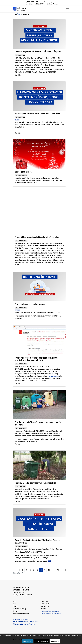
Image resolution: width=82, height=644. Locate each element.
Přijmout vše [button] (27, 641)
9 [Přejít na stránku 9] (45, 570)
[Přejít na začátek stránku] (15, 570)
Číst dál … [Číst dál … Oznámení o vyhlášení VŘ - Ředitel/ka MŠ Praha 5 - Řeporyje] (18, 75)
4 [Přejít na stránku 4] (26, 570)
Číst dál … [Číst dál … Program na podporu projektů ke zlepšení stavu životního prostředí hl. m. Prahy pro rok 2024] (18, 384)
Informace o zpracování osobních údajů (26, 622)
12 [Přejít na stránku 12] (58, 570)
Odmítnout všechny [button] (41, 641)
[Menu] (68, 9)
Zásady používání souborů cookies (24, 624)
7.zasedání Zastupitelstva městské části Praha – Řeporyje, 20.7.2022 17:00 (38, 541)
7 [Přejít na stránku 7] (37, 570)
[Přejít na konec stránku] (66, 570)
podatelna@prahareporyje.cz (46, 2)
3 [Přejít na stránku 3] (23, 570)
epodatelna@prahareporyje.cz (51, 614)
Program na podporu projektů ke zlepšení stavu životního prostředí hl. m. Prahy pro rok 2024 (37, 359)
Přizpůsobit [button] (55, 641)
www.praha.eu (54, 376)
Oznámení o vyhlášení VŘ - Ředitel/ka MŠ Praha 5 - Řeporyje (38, 52)
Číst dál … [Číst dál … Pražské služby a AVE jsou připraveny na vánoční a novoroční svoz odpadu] (18, 444)
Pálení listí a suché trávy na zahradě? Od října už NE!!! (35, 483)
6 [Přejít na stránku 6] (34, 570)
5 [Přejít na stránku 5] (30, 570)
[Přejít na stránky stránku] (19, 570)
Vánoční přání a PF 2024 (24, 172)
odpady (17, 120)
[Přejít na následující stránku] (62, 570)
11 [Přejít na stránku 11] (53, 570)
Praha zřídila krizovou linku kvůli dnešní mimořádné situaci (37, 237)
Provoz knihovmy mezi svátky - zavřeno (30, 304)
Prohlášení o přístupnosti (21, 619)
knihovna (18, 310)
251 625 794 (32, 2)
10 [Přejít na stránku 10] (49, 570)
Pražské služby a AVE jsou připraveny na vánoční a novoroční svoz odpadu (38, 423)
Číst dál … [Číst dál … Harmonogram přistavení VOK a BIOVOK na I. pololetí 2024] (18, 133)
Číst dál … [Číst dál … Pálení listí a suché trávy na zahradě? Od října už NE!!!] (18, 502)
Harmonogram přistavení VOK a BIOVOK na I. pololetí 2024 (37, 114)
